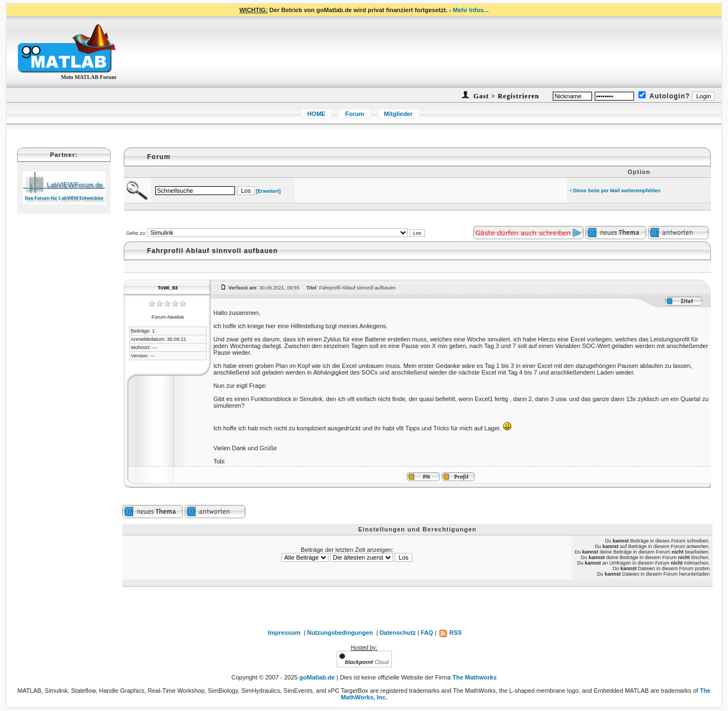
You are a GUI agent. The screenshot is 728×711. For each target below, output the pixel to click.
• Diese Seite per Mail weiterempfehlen (615, 191)
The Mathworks (474, 677)
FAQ (427, 633)
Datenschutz (398, 633)
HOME (316, 114)
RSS (450, 633)
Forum (354, 114)
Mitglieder (399, 114)
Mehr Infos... (471, 10)
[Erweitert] (268, 191)
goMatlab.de (317, 677)
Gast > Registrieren (506, 96)
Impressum (284, 633)
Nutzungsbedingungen (340, 633)
